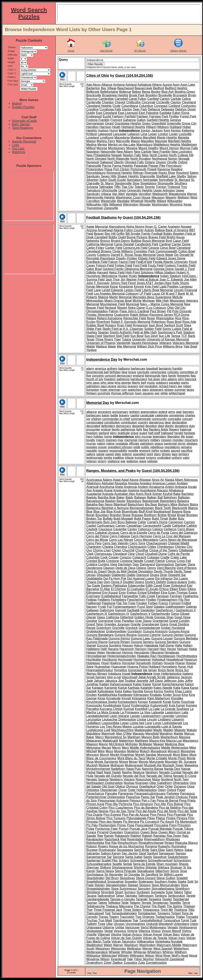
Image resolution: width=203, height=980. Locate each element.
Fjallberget (94, 603)
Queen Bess (149, 832)
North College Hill (181, 155)
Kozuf (126, 705)
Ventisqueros (188, 927)
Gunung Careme (149, 635)
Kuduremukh (159, 705)
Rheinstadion (165, 318)
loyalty (91, 440)
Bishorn (184, 504)
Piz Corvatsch (150, 822)
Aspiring (134, 490)
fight (139, 429)
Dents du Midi (117, 571)
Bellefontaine (109, 92)
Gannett (121, 610)
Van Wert (118, 194)
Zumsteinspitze (156, 963)
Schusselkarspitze (99, 864)
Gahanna (129, 120)
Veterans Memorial (185, 343)
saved (110, 454)
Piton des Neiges (110, 822)
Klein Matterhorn (159, 698)
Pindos (171, 818)
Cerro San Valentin (116, 543)
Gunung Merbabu (186, 638)
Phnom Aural (95, 804)
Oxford (183, 162)
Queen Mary (167, 832)
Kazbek (91, 691)
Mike (193, 748)
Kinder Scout (172, 695)
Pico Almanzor (143, 804)
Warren (192, 194)
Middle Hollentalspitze (145, 748)
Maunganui (190, 741)
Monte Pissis (177, 758)
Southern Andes (166, 882)
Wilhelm (123, 956)
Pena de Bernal (167, 801)
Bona (187, 512)
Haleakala (151, 645)
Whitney (168, 952)
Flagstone (109, 603)
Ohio (171, 308)
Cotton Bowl (187, 251)
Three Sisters (132, 910)
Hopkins (115, 663)
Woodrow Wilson (98, 959)
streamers (157, 390)
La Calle (154, 709)
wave (143, 461)
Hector (172, 649)
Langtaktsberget (97, 716)
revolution (151, 386)
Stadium (189, 332)
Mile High (162, 301)
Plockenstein (107, 825)
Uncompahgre (135, 924)
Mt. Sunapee (187, 762)
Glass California (108, 617)
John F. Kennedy (98, 283)
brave (132, 372)
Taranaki (142, 899)
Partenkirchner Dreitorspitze (106, 797)
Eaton (176, 113)
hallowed (167, 433)
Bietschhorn (136, 504)
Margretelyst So (116, 737)
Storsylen (144, 889)
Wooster (145, 205)
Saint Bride (142, 850)
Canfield (153, 99)
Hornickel (128, 663)
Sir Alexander (114, 875)
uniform (177, 458)
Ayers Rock (144, 494)
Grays (164, 624)
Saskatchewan (178, 857)
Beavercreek (143, 88)
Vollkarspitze (146, 942)
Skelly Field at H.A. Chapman (123, 329)
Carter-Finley (95, 248)
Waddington (95, 945)
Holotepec (93, 663)
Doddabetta (94, 579)
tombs (108, 458)
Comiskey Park (144, 251)
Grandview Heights (128, 123)
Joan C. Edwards (171, 280)
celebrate (162, 415)
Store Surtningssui (124, 889)
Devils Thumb (163, 571)
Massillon (148, 141)
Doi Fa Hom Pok (115, 579)
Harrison (105, 127)
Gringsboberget (149, 628)
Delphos (181, 109)
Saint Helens (175, 850)
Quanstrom (132, 832)
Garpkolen (148, 610)
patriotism (93, 386)
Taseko (167, 899)
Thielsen (189, 906)
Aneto (119, 487)
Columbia (93, 557)
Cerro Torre (137, 543)
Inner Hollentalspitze (167, 674)
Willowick (116, 205)
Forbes (153, 603)
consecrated (95, 422)
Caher (142, 522)
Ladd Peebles (169, 287)
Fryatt (102, 607)
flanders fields (159, 429)
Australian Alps (125, 494)
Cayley (132, 529)
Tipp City (128, 187)
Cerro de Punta (159, 533)
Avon (176, 85)
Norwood (93, 162)
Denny (152, 568)
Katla (177, 688)
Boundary (102, 515)
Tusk (193, 920)
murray (91, 444)
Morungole (157, 762)
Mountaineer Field (112, 304)
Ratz (185, 836)
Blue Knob (114, 512)
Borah (90, 515)
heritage (190, 433)
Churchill (128, 550)
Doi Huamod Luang (141, 579)
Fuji (109, 607)
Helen (101, 653)
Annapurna (157, 487)
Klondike (177, 698)
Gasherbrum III (97, 614)
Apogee (186, 227)
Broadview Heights (115, 95)
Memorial (125, 297)
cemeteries (177, 415)
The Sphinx (175, 906)
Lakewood (105, 134)
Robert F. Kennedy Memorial (131, 322)
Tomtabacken (147, 913)
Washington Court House (133, 197)
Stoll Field (122, 336)
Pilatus (161, 818)
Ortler (169, 786)
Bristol (172, 515)
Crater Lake (179, 557)
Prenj (173, 825)
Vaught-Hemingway (145, 343)
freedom (110, 379)
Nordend (167, 779)
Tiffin (117, 187)
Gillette (91, 272)
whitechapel (177, 393)
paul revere (109, 386)
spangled (139, 454)
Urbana (106, 194)
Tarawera (155, 899)
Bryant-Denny (120, 241)
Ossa (191, 786)
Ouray (123, 790)
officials (134, 444)
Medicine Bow (175, 744)
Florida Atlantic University (171, 262)
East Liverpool (128, 113)
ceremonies (158, 372)
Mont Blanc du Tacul (131, 758)
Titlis (191, 910)
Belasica (183, 501)
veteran (91, 461)
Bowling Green (185, 92)
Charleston (94, 547)
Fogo (132, 603)
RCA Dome (181, 315)
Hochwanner (142, 660)
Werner (147, 949)
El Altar (105, 589)
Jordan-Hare (163, 283)
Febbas (91, 600)
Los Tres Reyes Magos (116, 727)
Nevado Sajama (97, 779)
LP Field (145, 294)
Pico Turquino (116, 818)
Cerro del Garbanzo (184, 533)
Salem (194, 173)
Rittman (138, 173)
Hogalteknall (175, 660)
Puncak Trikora (183, 829)
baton (106, 415)
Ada (89, 85)
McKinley (132, 744)
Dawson (109, 568)
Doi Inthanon (164, 579)
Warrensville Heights (101, 197)
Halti (104, 649)
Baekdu (92, 497)
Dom (107, 582)
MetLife (177, 297)
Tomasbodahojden (124, 913)
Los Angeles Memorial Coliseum (116, 294)
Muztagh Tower (173, 765)
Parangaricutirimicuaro (150, 793)
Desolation (146, 571)
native (110, 444)
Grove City (189, 123)
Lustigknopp (95, 730)
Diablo (131, 575)
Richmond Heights (119, 173)
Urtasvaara (94, 927)
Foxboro (170, 265)
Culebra (92, 564)
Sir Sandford (150, 875)
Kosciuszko (94, 705)
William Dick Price (149, 346)
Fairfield (130, 116)
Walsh (108, 945)
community (159, 419)
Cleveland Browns (99, 251)
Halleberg (93, 649)
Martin (113, 297)
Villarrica (144, 931)
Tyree (101, 924)
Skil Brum (112, 878)
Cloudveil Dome (156, 554)
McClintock (117, 744)
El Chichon (118, 589)
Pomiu (122, 825)
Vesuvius (120, 931)
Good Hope (182, 617)
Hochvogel (125, 660)
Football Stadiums (101, 218)
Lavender (168, 716)
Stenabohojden (116, 885)
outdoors (162, 383)
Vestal (109, 931)
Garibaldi (133, 610)
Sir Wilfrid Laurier (171, 875)
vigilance (114, 461)
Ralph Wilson (139, 315)
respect (103, 451)
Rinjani (169, 843)
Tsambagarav (122, 920)
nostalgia (122, 444)
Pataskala (141, 166)
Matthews (142, 741)
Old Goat (108, 786)
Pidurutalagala (136, 818)
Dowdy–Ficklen (127, 258)
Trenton (161, 187)
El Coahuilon (136, 589)
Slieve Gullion (166, 878)
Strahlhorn (182, 889)
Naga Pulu (134, 769)
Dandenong (94, 568)
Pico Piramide (177, 815)
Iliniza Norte (166, 670)
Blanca (193, 508)
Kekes (127, 691)
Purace (91, 832)
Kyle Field (152, 287)
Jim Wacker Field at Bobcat (139, 280)
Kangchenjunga (173, 684)
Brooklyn (151, 95)
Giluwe (185, 614)
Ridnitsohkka (95, 843)
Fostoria (92, 120)
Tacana (91, 896)
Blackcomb (180, 508)
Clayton (176, 102)
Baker (121, 497)
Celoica (158, 529)
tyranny (151, 458)
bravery (124, 415)
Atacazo (162, 490)
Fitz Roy (184, 600)
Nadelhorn (118, 769)
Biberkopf (120, 504)
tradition (119, 458)
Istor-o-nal (114, 677)
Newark (117, 155)
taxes (190, 390)
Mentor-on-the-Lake (122, 145)
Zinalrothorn (95, 963)
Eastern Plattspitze (114, 586)
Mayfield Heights (180, 141)
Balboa (160, 230)
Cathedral (179, 526)
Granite (136, 624)
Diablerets (119, 575)
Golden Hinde (144, 617)
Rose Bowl (174, 322)
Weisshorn (103, 949)
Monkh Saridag (146, 755)
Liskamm (178, 719)
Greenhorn (104, 628)
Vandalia (132, 194)
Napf (100, 772)
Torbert (176, 913)
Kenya (148, 691)
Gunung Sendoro (167, 642)
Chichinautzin (137, 547)
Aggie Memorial (97, 227)
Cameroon (176, 522)
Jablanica (173, 677)
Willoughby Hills (97, 205)
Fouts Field (156, 265)
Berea (146, 92)
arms (172, 412)
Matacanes (94, 741)
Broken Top (94, 519)
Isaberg (188, 674)
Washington (147, 945)
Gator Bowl (94, 269)
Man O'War (124, 734)
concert (187, 419)
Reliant (91, 318)
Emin (122, 593)
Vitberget (104, 934)
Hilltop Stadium (165, 272)
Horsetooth (143, 663)
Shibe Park (94, 329)
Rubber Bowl (95, 325)
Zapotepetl (177, 959)
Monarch (174, 751)
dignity (169, 426)
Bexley (156, 92)
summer (180, 390)
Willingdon (137, 956)
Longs (157, 723)
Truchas (92, 920)
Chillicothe (134, 102)
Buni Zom (110, 522)
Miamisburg (144, 145)
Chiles (152, 547)
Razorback (112, 839)
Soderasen (146, 882)
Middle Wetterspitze (175, 748)
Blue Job (99, 512)
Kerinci (159, 691)
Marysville (123, 141)
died (161, 426)
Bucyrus (92, 99)
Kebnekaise (106, 691)
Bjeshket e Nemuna (115, 508)
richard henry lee (170, 386)
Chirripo (180, 547)
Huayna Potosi (137, 667)
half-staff (154, 433)
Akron (97, 85)
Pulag (90, 829)
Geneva (175, 120)
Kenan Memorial (98, 287)
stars (145, 390)
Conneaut (161, 106)
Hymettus (120, 670)
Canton (165, 99)
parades (175, 383)
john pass (93, 383)
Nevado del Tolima (159, 776)
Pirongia (92, 822)
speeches (134, 390)
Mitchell (92, 751)
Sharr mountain (167, 864)
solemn (127, 454)
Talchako (131, 896)
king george (123, 383)
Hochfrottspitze (187, 656)
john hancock (187, 379)
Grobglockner (96, 631)
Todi (108, 913)
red (141, 386)
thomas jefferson (123, 393)
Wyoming (176, 205)
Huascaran (119, 667)
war (157, 393)
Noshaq (129, 783)
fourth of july (95, 379)
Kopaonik (155, 702)
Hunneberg (169, 667)
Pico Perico (158, 815)
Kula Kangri (177, 705)
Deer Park (140, 109)
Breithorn (150, 515)
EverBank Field (97, 262)
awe (179, 412)
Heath (116, 127)
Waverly (171, 197)
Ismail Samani (96, 677)
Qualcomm (122, 315)
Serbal (128, 864)
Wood (193, 956)
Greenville (174, 123)
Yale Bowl (190, 346)
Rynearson (140, 325)
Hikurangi (157, 653)
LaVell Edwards (112, 290)
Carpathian (134, 526)
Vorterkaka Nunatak (169, 942)
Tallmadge (106, 187)
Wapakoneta (177, 194)
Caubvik (92, 529)
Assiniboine (148, 490)
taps (175, 454)
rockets (165, 451)
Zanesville (111, 208)
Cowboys (103, 255)
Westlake (123, 201)
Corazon (126, 557)
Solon (103, 180)
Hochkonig (110, 660)
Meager (159, 744)
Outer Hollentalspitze (142, 790)
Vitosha (116, 934)
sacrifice (187, 451)
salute (100, 454)
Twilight (91, 924)
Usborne (108, 927)
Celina (186, 99)
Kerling (169, 691)
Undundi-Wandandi (159, 924)
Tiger (118, 339)
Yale (130, 959)
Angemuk (130, 487)
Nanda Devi (172, 769)
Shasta (183, 864)
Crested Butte (96, 561)
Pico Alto (160, 804)
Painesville (94, 166)
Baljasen (140, 497)
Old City (180, 308)
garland (104, 433)
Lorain (173, 134)
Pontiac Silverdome (100, 315)
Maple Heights (167, 138)
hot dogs (154, 379)
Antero (170, 487)
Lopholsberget (172, 723)
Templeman (160, 903)
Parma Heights (123, 166)
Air (162, 480)
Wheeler (114, 952)
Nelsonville (108, 152)
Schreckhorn (182, 860)
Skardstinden (95, 878)
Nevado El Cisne (185, 776)
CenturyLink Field (135, 248)
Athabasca (176, 490)
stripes (169, 390)
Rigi (108, 843)
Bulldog (136, 241)
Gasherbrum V (140, 614)
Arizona (92, 230)
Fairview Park (159, 116)
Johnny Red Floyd (123, 283)
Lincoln (152, 719)
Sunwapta (158, 892)
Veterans (165, 343)
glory (113, 433)
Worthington (160, 205)
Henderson (114, 653)
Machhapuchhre (123, 730)
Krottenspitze (140, 705)
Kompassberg (127, 702)
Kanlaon (98, 688)
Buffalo (108, 519)
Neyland (110, 308)
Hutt (190, 667)
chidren (96, 419)
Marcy (100, 737)
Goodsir (92, 621)
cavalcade (147, 415)
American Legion (164, 483)
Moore (124, 762)
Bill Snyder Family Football (144, 234)
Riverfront (103, 322)
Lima (144, 134)
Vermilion (145, 194)
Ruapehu (164, 846)
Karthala (134, 688)
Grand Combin (179, 621)
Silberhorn (162, 871)
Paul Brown (158, 311)
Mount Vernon (169, 148)
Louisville (185, 134)
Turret (185, 920)
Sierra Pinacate (125, 871)
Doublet (128, 582)
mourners (191, 440)
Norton (173, 159)
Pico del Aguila (146, 811)
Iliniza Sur (182, 670)
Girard (109, 123)
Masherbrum (169, 737)
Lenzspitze (94, 719)
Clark (90, 554)
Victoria (132, 931)
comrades (174, 419)
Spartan (103, 332)
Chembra (120, 547)
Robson (92, 846)
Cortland (174, 106)
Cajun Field (181, 241)
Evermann (93, 596)
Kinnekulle (113, 698)
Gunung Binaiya (126, 635)
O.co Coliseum (156, 308)
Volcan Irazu (177, 938)
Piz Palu (92, 825)
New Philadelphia (98, 155)
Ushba (120, 927)
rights (155, 451)
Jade (90, 681)
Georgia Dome (163, 269)
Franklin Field (186, 265)
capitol (135, 415)
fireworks (183, 376)
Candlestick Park (146, 244)
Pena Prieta (187, 801)
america (100, 369)
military (155, 440)
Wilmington (131, 205)
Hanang (113, 649)
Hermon (128, 653)
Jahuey (99, 681)
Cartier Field (114, 248)
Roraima (151, 846)
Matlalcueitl (110, 741)
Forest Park (188, 116)
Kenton (176, 131)
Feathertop (191, 596)
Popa (131, 825)
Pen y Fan (149, 801)
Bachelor (188, 494)
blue (125, 372)
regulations (172, 447)
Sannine (118, 857)
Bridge (162, 515)
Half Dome (167, 645)
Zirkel (108, 963)
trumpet (140, 458)
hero (89, 437)
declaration (180, 422)
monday (178, 440)
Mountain (171, 762)
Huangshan (102, 667)
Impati (126, 674)
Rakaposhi (122, 836)
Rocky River (167, 173)
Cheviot (120, 102)
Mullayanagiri (134, 765)
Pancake (111, 793)
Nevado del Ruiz (134, 776)
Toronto (150, 187)
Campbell (121, 99)
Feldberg (104, 600)
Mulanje (104, 765)
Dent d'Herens (187, 568)
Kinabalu (156, 695)
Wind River (163, 956)
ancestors (105, 412)
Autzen (149, 230)
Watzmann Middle (169, 945)
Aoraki (192, 487)
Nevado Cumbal (170, 772)
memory (144, 440)
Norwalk (184, 159)
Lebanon (134, 134)
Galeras (191, 607)
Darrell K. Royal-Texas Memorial (133, 255)
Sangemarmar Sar (99, 857)
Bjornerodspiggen (142, 508)
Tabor (188, 892)
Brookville (165, 95)
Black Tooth (163, 508)
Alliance (107, 85)
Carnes (120, 526)
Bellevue (125, 92)
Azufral (168, 494)
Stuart (119, 892)
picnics (122, 386)
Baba (177, 494)
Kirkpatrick (139, 698)
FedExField (144, 262)
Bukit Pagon (143, 519)
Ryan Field (124, 325)
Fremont (116, 120)
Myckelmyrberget (98, 769)
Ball (160, 497)
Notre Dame (136, 308)
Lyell (107, 730)
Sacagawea (125, 850)
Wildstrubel (109, 956)
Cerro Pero (94, 543)
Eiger (167, 586)
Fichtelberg (118, 600)
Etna (164, 593)
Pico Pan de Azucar (136, 815)
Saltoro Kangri (111, 853)
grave (135, 433)
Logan (153, 134)
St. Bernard (182, 180)
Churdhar (142, 550)
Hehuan (182, 649)
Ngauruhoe (143, 779)
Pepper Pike (157, 166)
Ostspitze (93, 790)
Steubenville (123, 183)
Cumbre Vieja (107, 564)
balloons (124, 369)
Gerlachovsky (161, 614)
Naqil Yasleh (112, 772)
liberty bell (139, 383)
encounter (93, 429)
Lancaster (120, 134)
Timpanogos (151, 910)
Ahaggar (145, 480)
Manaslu (138, 734)
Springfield (166, 180)
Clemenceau (103, 554)
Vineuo (156, 931)
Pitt (169, 311)
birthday (115, 372)
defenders (108, 426)
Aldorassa (191, 480)
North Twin (181, 779)
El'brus (164, 589)
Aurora (167, 85)
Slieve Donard (146, 878)
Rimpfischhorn (128, 843)
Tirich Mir (167, 910)
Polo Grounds (182, 311)
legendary (160, 437)
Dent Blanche (166, 568)
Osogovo (180, 786)
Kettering (188, 131)
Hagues (127, 645)
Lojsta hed (137, 723)
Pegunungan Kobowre (113, 801)
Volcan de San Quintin (126, 938)
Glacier (91, 617)
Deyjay (91, 575)
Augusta (108, 494)
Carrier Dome (181, 244)
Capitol (91, 526)
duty (192, 426)
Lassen (135, 716)
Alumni (140, 227)
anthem (112, 369)
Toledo (139, 187)
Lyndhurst (107, 138)
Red (123, 839)
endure (106, 429)
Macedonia (122, 138)
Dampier (181, 564)
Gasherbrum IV (119, 614)
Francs (163, 603)
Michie (137, 301)
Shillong (105, 868)
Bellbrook (93, 92)
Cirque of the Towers (163, 550)
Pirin (191, 818)
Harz (163, 649)
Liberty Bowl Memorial (158, 290)
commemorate (141, 419)
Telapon (135, 903)
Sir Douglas (132, 875)
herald (179, 433)
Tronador (192, 917)
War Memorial (126, 346)
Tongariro (164, 913)
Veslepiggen (95, 931)
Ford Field (140, 265)
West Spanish (163, 949)
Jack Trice (113, 280)
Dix (176, 255)
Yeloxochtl (162, 959)
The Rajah (159, 906)
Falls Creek (147, 596)
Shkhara (163, 868)
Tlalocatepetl (95, 913)
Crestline (92, 109)
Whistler (127, 952)
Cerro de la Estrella (134, 533)
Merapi (106, 748)
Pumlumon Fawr (106, 829)
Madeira (136, 138)
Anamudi (92, 487)
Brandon (116, 515)
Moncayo (93, 755)
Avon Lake (188, 85)
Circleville (163, 102)
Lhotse (142, 719)
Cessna (154, 248)
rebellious (157, 447)
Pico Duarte (94, 815)
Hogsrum (191, 660)
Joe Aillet (190, 280)
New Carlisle (143, 152)
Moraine (132, 148)
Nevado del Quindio (108, 776)
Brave (127, 515)
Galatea (159, 607)
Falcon (113, 262)
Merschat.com (135, 359)
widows (152, 461)
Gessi (175, 614)
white (164, 393)
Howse (180, 663)
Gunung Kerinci (119, 638)
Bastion (110, 501)
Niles (145, 155)
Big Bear (151, 504)
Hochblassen (167, 656)
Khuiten (92, 695)
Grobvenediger (116, 631)
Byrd (169, 241)
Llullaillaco (93, 723)
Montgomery (117, 148)
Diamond (143, 575)
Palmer (114, 311)
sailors (91, 454)
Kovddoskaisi (112, 705)
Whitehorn (154, 952)
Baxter (121, 501)
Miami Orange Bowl (118, 301)
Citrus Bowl (168, 248)
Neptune (139, 772)
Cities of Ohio (98, 76)
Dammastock (165, 564)
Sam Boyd (156, 325)
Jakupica (111, 681)
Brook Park (137, 95)
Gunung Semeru (142, 642)
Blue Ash (168, 92)
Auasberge (94, 494)
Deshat (132, 571)
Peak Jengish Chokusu (172, 797)
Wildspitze (93, 956)
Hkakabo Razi (147, 656)
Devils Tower (183, 571)
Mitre (101, 751)
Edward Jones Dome (171, 258)
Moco (109, 751)
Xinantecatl (118, 959)
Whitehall (137, 201)
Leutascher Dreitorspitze (119, 719)
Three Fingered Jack (108, 910)
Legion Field (133, 290)
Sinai (183, 871)
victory (102, 461)
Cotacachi (139, 557)
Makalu (192, 730)
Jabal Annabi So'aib (152, 677)
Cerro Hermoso (141, 536)
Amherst (119, 85)
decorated (93, 426)
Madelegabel (144, 730)
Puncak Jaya (138, 829)
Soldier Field (153, 329)
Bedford (158, 88)
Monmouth (165, 755)
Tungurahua (172, 920)
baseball (152, 369)
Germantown (95, 123)
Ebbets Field (147, 258)
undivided (164, 458)
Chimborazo (165, 547)
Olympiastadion (97, 311)
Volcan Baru (171, 934)
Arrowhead (105, 230)
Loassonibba (110, 723)
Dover (192, 109)
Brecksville (94, 95)
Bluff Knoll (146, 512)
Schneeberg (138, 860)
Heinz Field (117, 272)
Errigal (142, 593)
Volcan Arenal (152, 934)
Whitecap (140, 952)
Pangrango (126, 793)
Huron (114, 131)
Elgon (183, 589)
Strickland (93, 892)
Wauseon (158, 197)
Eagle (96, 586)
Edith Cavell (154, 586)
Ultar (110, 924)
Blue (89, 512)
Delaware (168, 109)
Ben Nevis (106, 504)
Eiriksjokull (179, 586)
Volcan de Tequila (155, 938)
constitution (112, 422)
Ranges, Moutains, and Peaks (111, 471)
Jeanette (142, 681)
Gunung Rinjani (119, 642)
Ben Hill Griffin (115, 234)
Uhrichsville (109, 190)
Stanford (109, 336)
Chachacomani (157, 543)
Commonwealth (167, 251)
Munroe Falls (189, 148)
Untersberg (181, 924)
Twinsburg (93, 190)
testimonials (94, 458)
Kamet (157, 684)
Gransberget (150, 624)
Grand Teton (95, 624)
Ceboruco (145, 529)
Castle (167, 526)
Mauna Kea (157, 741)
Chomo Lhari (102, 550)
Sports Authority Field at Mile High (133, 332)
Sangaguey (167, 853)
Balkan (152, 497)
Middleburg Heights (167, 145)
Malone (103, 297)
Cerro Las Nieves (121, 540)
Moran (133, 762)
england (138, 376)
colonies (173, 372)
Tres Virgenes (145, 917)
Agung (134, 480)
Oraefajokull (147, 786)
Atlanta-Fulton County (129, 230)
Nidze (156, 779)
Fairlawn (142, 116)
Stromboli (108, 892)
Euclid (107, 116)
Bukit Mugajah (123, 519)
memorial (131, 440)
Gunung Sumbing (109, 645)
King (185, 695)
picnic (182, 444)
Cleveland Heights (99, 106)
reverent (145, 451)
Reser (151, 318)
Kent (167, 131)
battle (114, 415)
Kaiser (147, 684)
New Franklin (161, 152)
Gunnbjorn (135, 631)
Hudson (103, 131)
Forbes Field (124, 265)
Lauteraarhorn (151, 716)
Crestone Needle (132, 561)
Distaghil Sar (177, 575)
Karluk (123, 688)
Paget (181, 790)
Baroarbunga (95, 501)
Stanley (100, 885)
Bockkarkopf (162, 512)
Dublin (91, 113)
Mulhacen (117, 765)
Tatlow (102, 903)
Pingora (182, 818)
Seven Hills (109, 176)
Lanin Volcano (119, 716)
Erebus (132, 593)
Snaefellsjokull (96, 882)
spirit (150, 454)
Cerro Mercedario (146, 540)
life (183, 437)
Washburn (131, 945)
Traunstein (127, 917)
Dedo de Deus (125, 568)
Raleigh (147, 836)
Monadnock (159, 751)
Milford (91, 148)
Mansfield (149, 138)
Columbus (146, 106)
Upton (194, 924)
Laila (185, 712)
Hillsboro (163, 127)
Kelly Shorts (181, 283)
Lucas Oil (158, 294)
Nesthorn (152, 772)
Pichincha (125, 804)
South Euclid (117, 180)
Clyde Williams (123, 251)
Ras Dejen (174, 836)
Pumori (124, 829)
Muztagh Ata (153, 765)
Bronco (105, 241)
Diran (163, 575)
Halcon (139, 645)
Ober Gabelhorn (161, 783)
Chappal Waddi (178, 543)
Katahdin (147, 688)
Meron (116, 748)
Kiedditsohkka (108, 695)
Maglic (158, 730)
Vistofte (91, 934)
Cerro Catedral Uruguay (103, 533)
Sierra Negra (105, 871)
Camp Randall (124, 244)
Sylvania (92, 187)
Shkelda (151, 868)
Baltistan (184, 497)
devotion (151, 426)
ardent (163, 412)
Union (122, 190)
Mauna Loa (174, 741)
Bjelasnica (93, 508)
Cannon (189, 522)
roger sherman (110, 390)
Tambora (161, 896)
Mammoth (108, 734)
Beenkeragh (151, 501)
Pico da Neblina (170, 808)
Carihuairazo (106, 526)
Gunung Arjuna (179, 631)
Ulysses (119, 924)
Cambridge (106, 99)
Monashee (188, 751)
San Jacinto (130, 853)
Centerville (94, 102)
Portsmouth (138, 169)
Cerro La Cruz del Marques (172, 536)
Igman (153, 670)
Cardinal (165, 244)
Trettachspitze (165, 917)
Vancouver (132, 927)
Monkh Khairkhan (122, 755)
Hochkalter (94, 660)
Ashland (131, 85)
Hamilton (92, 127)
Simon (175, 871)
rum (124, 390)
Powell (152, 169)
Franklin (104, 120)
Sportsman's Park (170, 332)
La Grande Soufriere (175, 709)
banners (188, 412)
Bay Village (109, 88)
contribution (129, 422)
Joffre (189, 681)
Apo (89, 490)
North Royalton (141, 159)
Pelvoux (135, 801)
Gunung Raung (97, 642)
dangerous (156, 422)
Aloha (130, 227)
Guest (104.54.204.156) (134, 76)
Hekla (193, 649)
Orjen (160, 786)
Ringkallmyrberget (151, 843)
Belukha (92, 504)
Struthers (181, 183)
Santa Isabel (134, 857)
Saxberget (93, 860)
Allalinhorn (94, 483)
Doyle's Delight (155, 582)
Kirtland (92, 134)
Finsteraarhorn (167, 600)
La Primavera (130, 712)
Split (190, 882)
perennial (170, 444)
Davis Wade (165, 255)
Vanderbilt (124, 343)
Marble (178, 734)
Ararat (108, 490)
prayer (103, 447)
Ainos (156, 480)
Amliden (182, 483)
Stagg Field (94, 336)
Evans (193, 593)
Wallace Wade (106, 346)
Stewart (133, 885)
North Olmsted (96, 159)
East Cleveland (107, 113)
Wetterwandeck (97, 952)
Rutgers (110, 325)
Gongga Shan (164, 617)
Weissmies (118, 949)
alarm (90, 369)
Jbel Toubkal (127, 681)
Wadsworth (160, 194)
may (120, 440)
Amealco (146, 483)
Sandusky (93, 176)
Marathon (166, 734)
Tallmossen (146, 896)
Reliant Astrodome (110, 318)
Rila (114, 843)
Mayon (103, 744)
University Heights (140, 190)
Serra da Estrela (144, 864)
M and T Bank (175, 294)
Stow (136, 183)
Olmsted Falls (134, 162)
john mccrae (143, 437)
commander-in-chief (116, 419)
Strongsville (166, 183)
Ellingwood (94, 593)
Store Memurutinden (166, 885)
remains (186, 447)
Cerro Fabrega (120, 536)
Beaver (99, 234)
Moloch (145, 751)
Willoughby (175, 201)
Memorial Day (98, 403)
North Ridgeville (118, 159)
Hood (105, 663)
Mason (136, 141)
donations (181, 426)
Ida (145, 670)
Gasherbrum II (186, 610)
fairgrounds (153, 376)
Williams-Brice (173, 346)
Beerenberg (168, 501)
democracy (124, 376)
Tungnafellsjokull (151, 920)
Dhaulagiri (104, 575)
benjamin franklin (171, 369)
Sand (142, 853)
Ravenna (164, 169)
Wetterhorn (181, 949)
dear (168, 422)
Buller (173, 519)
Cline (131, 554)
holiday (98, 437)
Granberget (160, 621)
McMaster (146, 744)
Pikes (151, 818)
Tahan (120, 896)
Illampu (91, 674)
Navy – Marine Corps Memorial (162, 304)
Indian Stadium (171, 276)
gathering (123, 379)
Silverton (92, 180)
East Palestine (149, 113)
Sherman (93, 868)
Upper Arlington (164, 190)
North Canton (159, 155)
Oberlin (119, 162)
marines (111, 440)
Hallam (188, 645)
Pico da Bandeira (146, 808)
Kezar (114, 287)
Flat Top (122, 603)
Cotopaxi (153, 557)
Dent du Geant (96, 571)
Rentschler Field (135, 318)
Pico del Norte (167, 811)
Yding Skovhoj (144, 959)
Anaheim (174, 227)
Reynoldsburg (96, 173)
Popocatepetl (144, 825)
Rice (178, 318)
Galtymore (107, 610)
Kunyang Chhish (111, 709)
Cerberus (170, 529)
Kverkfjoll (141, 709)
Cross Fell (184, 561)
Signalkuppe (146, 871)
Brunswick (180, 95)
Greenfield (159, 123)
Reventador (135, 839)
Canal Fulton (138, 99)
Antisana (181, 487)
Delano (141, 568)
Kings (101, 698)
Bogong (177, 512)
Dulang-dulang (177, 582)
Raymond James (161, 315)
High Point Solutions (139, 272)
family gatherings (124, 429)
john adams (169, 379)
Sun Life (164, 336)
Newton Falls (132, 155)
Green (146, 123)
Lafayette (158, 712)
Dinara (154, 575)
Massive (185, 737)
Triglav (180, 917)
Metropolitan (95, 301)
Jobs (181, 681)
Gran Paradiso (124, 621)
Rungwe (92, 850)
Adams (108, 480)
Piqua (108, 169)
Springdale (150, 180)
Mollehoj (133, 751)
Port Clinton (121, 169)
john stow (107, 383)
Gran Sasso (143, 621)
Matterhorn (126, 741)
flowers (174, 429)
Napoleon (93, 152)
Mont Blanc (181, 755)
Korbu (176, 702)
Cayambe (120, 529)
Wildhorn (181, 952)
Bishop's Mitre (168, 504)
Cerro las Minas (97, 540)
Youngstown (95, 208)
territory (184, 454)
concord (110, 376)
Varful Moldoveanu (154, 927)
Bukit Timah (160, 519)
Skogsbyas (127, 878)
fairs (164, 376)
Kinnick (139, 287)
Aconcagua (94, 480)
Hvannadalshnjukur (100, 670)
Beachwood (126, 88)
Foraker (142, 603)
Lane (97, 290)
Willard (161, 201)
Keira (118, 691)
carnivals (143, 372)
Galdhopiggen (175, 607)
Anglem (143, 487)
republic (92, 451)
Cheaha (108, 547)
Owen (162, 790)
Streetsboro (149, 183)
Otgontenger (109, 790)
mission (166, 440)
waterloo (132, 461)
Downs (139, 582)
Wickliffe (150, 201)
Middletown (189, 145)
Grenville (118, 628)
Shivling (139, 868)
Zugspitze (130, 963)
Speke (182, 882)
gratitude (124, 433)
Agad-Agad (121, 480)
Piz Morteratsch (186, 822)
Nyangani (142, 783)
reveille (133, 451)
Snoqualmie (115, 882)
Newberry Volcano (122, 779)
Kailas (137, 684)
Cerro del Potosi (97, 536)
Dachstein (125, 564)
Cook (104, 557)
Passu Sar (148, 797)
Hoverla (169, 663)
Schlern (124, 860)
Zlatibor (117, 963)
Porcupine (161, 825)
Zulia (141, 963)
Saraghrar (160, 857)
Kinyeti (126, 698)
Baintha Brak (107, 497)
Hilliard (151, 127)
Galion (141, 120)
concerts (98, 376)
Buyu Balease (127, 522)
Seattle (117, 864)
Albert (179, 480)
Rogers (103, 846)
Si (185, 868)
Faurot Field (127, 262)
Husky (133, 276)
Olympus (132, 786)
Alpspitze (121, 483)
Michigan (149, 301)
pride (137, 447)
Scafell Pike (110, 860)
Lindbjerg (164, 719)
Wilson (150, 956)
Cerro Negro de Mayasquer (178, 540)
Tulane (127, 339)
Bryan (192, 95)
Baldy (129, 497)
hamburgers (139, 379)
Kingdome (126, 287)
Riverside (151, 173)
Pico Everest (112, 815)
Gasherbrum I (165, 610)
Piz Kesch (167, 822)
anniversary (120, 412)
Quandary (116, 832)
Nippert (122, 308)
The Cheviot (142, 906)
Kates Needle (163, 688)
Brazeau (137, 515)
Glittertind (127, 617)
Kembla (138, 691)
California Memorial (100, 244)
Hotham (157, 663)
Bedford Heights (176, 88)
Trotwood (174, 187)
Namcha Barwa (152, 769)
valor (186, 458)
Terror (186, 903)
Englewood (94, 116)
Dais (136, 564)
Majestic (180, 730)
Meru (125, 748)
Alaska (169, 480)
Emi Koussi (110, 593)
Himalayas (172, 653)
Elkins (192, 589)
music (151, 383)
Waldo (91, 346)
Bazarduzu (134, 501)
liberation (174, 437)
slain (118, 454)
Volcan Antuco (132, 934)
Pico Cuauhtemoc (121, 808)
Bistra (194, 504)
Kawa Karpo (190, 688)
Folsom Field (105, 265)
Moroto (144, 762)
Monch (104, 755)
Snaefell (182, 878)
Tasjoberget (181, 899)
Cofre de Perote (179, 554)
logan (190, 437)
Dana (191, 564)
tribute (129, 458)
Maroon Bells (150, 737)
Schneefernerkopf (160, 860)
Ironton (146, 131)
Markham (134, 737)
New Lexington (182, 152)
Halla (178, 645)
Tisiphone (181, 910)
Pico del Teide (187, 811)
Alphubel (108, 483)
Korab (167, 702)
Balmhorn (170, 497)
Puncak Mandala (160, 829)
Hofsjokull (159, 660)
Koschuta (188, 702)
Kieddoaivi (125, 695)
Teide (125, 903)
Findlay (174, 116)
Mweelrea (191, 765)
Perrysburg (174, 166)
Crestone (113, 561)
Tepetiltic (175, 903)
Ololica (120, 786)
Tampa (176, 336)
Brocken (192, 515)
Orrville (172, 162)
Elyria (185, 113)
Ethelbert (154, 593)
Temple (146, 903)
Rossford (182, 173)
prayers (133, 386)
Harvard (102, 272)
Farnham (176, 596)
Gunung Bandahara (100, 635)
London (163, 134)
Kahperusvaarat (121, 684)
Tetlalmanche (95, 906)
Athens (157, 85)
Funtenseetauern (124, 607)
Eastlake (165, 113)
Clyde (116, 106)
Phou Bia (111, 804)
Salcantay (93, 853)
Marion (91, 141)
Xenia (187, 205)
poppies (92, 447)
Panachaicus (95, 793)
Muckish (92, 765)
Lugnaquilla (153, 727)
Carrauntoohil (152, 526)
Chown (117, 550)
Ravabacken (95, 839)
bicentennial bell (97, 372)
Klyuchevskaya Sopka (102, 702)
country (143, 422)
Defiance (154, 109)
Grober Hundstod (173, 628)
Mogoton (120, 751)
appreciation (149, 412)
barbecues (138, 369)
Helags (91, 653)
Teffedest (114, 903)
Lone (149, 723)
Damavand (147, 564)
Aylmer (157, 494)
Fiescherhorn (136, 600)
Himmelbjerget (96, 656)
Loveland (93, 138)
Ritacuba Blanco (186, 843)
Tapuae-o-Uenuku (123, 899)
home (108, 437)
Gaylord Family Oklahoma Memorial (128, 269)
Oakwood (106, 162)
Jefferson (170, 681)
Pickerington (95, 169)
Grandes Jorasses (117, 624)
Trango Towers (109, 917)
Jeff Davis (156, 681)
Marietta (183, 138)
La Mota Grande (108, 712)
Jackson (157, 131)
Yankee (91, 350)
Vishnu (187, 931)
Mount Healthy (149, 148)
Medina (91, 145)
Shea (187, 325)
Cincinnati (148, 102)
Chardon (108, 102)
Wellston (183, 197)
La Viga (145, 712)
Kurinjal (129, 709)
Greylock (132, 628)
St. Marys (107, 183)
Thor (89, 910)
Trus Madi (105, 920)
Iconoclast (135, 670)
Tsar (135, 920)
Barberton (93, 88)
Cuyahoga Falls (110, 109)
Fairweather (130, 596)
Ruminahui (179, 846)
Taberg (178, 892)
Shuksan (176, 868)
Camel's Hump (157, 522)
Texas (90, 339)
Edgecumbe (136, 586)
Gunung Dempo (173, 635)
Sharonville (147, 176)
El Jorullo (152, 589)
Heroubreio (142, 653)
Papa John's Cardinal (134, 311)
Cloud (140, 554)
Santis (148, 857)
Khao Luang (183, 691)
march (100, 440)
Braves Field (157, 237)
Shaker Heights (128, 176)
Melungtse (93, 748)
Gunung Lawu (141, 638)
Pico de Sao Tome (122, 811)
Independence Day (102, 359)
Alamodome (117, 227)
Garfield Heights (158, 120)
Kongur (143, 702)
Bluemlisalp (130, 512)
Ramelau (160, 836)
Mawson (92, 744)
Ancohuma (107, 487)
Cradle (165, 557)
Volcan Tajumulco (124, 942)
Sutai (169, 892)
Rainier (109, 836)
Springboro (134, 180)
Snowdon (131, 882)
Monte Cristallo (157, 758)
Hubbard (176, 127)
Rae (100, 836)
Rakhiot (136, 836)
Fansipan (163, 596)
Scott (179, 325)
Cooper (114, 557)
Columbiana (130, 106)
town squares (144, 393)
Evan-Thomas (178, 593)
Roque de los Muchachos (127, 846)
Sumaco (130, 892)
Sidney (192, 176)
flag (193, 376)
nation (101, 444)
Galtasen (93, 610)
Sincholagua (95, 875)
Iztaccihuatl (129, 677)
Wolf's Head (180, 956)
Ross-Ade (189, 322)
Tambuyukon (176, 896)
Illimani (102, 674)
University (139, 339)
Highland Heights (133, 127)
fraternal (186, 429)
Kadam (104, 684)
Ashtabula (144, 85)
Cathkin (192, 526)
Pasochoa (133, 797)
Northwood (159, 159)
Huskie (123, 276)
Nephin (127, 772)
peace (159, 444)
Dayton (127, 109)
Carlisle (176, 99)
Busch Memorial (153, 241)
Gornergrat (106, 621)
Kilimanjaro (141, 695)
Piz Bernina (131, 822)
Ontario (150, 162)
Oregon (161, 162)
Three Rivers (104, 339)
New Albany (125, 152)
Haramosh (127, 649)
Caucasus (105, 529)
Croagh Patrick (154, 561)
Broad (181, 515)
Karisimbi (111, 688)
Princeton (184, 825)
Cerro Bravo (186, 529)
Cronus (171, 561)
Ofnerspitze (181, 783)
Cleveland (189, 102)
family (172, 376)
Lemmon (181, 716)
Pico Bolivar (175, 804)
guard (143, 433)
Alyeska (133, 483)
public (145, 447)
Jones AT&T (145, 283)
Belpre (137, 92)
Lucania (138, 727)
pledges (192, 444)
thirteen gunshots (98, 393)
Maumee (161, 141)
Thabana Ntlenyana (119, 906)
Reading (177, 169)
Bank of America (177, 230)
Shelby (181, 176)
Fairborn (118, 116)
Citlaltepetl (186, 550)
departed (138, 426)
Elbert (174, 589)
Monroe (102, 148)
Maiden (168, 730)
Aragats (98, 490)
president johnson (120, 447)
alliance (92, 412)
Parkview (173, 793)
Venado (173, 927)
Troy (184, 187)
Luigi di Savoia (172, 727)
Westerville (108, 201)
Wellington (134, 949)
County (91, 255)
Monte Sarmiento (106, 762)
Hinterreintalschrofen (122, 656)
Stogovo (145, 885)
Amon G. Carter (156, 227)
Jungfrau (92, 684)
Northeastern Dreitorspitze (105, 783)
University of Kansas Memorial (168, 339)
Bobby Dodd (117, 237)
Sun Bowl (137, 336)
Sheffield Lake (166, 176)
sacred (175, 451)
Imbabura (114, 674)
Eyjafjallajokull (111, 596)
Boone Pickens (137, 237)
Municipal (133, 304)
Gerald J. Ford (185, 269)
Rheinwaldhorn (154, 839)
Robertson (159, 322)
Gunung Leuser (162, 638)
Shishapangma (122, 868)
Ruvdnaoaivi (107, 850)
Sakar (189, 850)
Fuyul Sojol (145, 607)
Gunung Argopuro (155, 631)
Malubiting (93, 734)
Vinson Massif (171, 931)
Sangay (181, 853)
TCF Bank (188, 336)
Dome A (117, 582)
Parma (107, 166)
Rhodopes (173, 839)
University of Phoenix (101, 343)
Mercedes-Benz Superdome (152, 297)
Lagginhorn (173, 712)
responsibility (118, 451)
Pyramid (103, 832)
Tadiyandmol (106, 896)
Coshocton (189, 106)
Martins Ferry (106, 141)
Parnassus (187, 793)
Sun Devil (151, 336)
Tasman (92, 903)
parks (185, 383)
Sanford (170, 325)
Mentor (102, 145)
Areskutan (120, 490)
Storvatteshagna (163, 889)
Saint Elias (157, 850)
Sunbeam (143, 892)
